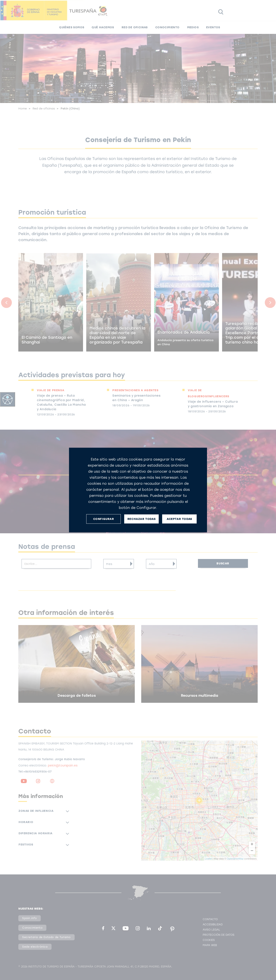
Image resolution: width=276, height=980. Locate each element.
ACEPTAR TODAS (179, 519)
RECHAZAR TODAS (141, 519)
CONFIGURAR (104, 519)
